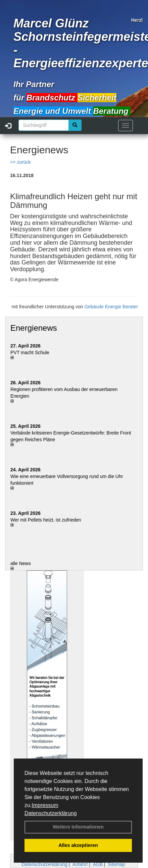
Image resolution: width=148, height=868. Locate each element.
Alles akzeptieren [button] (78, 845)
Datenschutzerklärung (51, 813)
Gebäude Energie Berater (111, 307)
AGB (98, 864)
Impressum (45, 805)
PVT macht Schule (30, 352)
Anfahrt (80, 864)
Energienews (34, 328)
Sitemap (116, 864)
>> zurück (20, 162)
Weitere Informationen (78, 827)
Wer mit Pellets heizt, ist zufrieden (46, 520)
